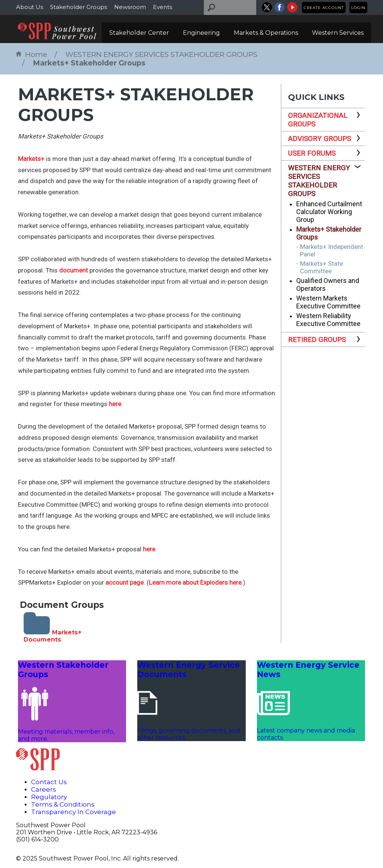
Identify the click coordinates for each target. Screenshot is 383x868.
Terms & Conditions (63, 804)
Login (358, 8)
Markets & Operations (266, 33)
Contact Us (49, 782)
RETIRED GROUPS (317, 340)
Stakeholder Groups (79, 7)
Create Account (324, 8)
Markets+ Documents (53, 636)
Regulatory (49, 797)
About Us (30, 7)
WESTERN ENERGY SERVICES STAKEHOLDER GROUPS (161, 54)
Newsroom (130, 7)
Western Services (338, 33)
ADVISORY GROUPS (319, 139)
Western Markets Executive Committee (328, 302)
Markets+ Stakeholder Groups (89, 63)
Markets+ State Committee (321, 267)
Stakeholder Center (139, 33)
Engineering (201, 33)
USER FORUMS (312, 153)
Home (32, 54)
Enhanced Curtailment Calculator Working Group (329, 212)
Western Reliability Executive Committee (328, 320)
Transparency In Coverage (73, 812)
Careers (44, 789)
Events (163, 7)
